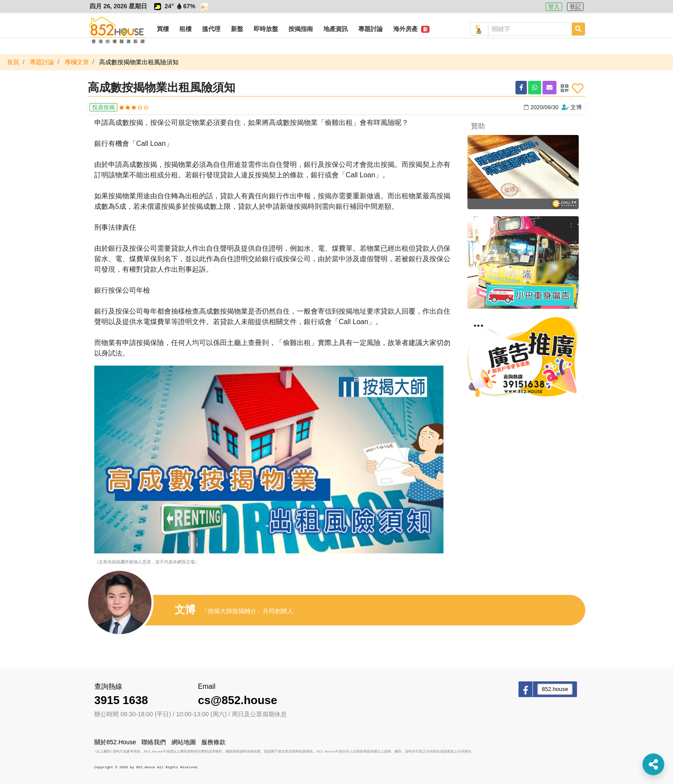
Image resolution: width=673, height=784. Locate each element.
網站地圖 (184, 742)
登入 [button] (554, 7)
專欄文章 (77, 62)
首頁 (13, 62)
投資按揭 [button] (103, 107)
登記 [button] (575, 7)
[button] (163, 29)
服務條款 (213, 742)
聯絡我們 (154, 742)
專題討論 (42, 62)
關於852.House (115, 742)
